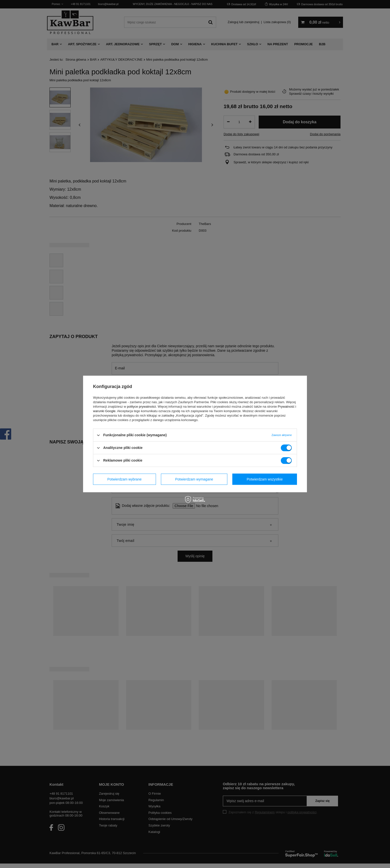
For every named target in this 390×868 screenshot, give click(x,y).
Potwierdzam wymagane (194, 479)
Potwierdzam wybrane (125, 479)
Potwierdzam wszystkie (265, 479)
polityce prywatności (142, 407)
